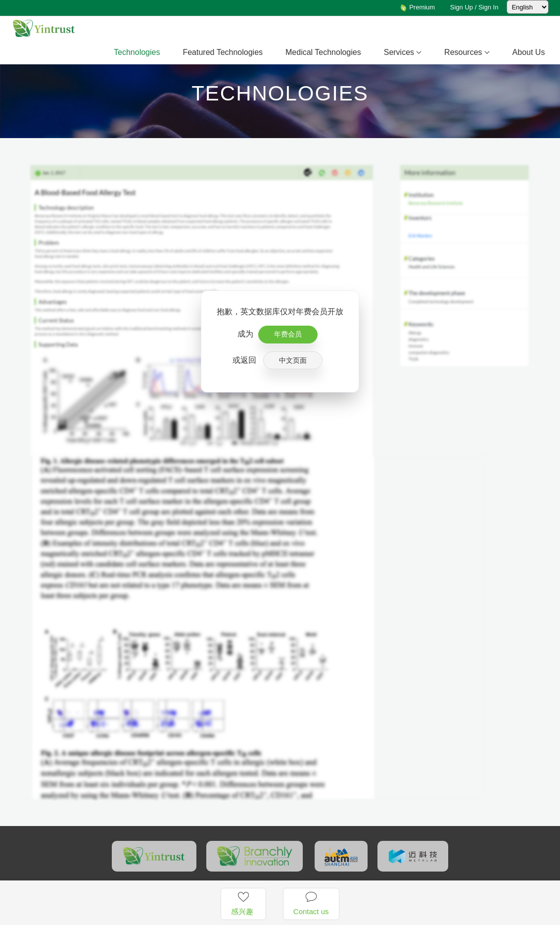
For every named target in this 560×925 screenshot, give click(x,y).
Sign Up (462, 7)
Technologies (137, 52)
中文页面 (293, 360)
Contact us (311, 903)
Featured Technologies (223, 52)
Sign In (488, 7)
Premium (418, 7)
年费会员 (288, 334)
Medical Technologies (323, 52)
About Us (529, 52)
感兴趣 (243, 903)
